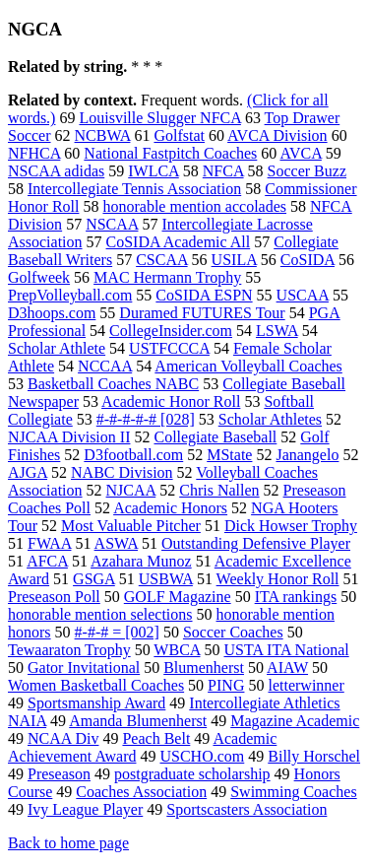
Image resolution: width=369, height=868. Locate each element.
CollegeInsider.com (171, 331)
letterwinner (306, 685)
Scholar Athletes (270, 419)
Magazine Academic (295, 721)
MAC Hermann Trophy (167, 277)
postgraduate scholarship (192, 774)
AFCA (47, 561)
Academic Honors (170, 508)
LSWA (277, 331)
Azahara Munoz (141, 561)
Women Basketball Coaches (96, 685)
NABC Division (122, 472)
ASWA (116, 543)
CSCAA (161, 260)
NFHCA (34, 153)
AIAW (287, 668)
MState (229, 455)
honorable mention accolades (194, 206)
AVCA (300, 153)
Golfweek (39, 277)
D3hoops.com (52, 313)
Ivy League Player (85, 809)
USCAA (303, 295)
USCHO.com (202, 756)
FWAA (49, 543)
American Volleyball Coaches (248, 366)
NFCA (223, 171)
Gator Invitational (84, 668)
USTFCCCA (169, 348)
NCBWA (103, 135)
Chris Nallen (219, 490)
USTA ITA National (286, 650)
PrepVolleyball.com (70, 295)
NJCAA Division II (69, 437)
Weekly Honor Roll (278, 579)
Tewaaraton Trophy (69, 650)
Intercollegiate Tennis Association (134, 189)
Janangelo (307, 455)
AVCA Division (277, 135)
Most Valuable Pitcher (131, 526)
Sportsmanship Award (96, 703)
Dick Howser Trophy (291, 526)
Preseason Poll (54, 597)
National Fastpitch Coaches (170, 153)
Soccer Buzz (307, 171)
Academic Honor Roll (171, 401)
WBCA (177, 650)
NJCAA (131, 490)
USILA (234, 260)
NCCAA (105, 366)
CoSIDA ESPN (204, 295)
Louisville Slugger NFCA (159, 118)
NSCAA (112, 224)
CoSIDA (307, 260)
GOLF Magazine (178, 597)
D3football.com (133, 455)
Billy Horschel (314, 756)
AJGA (28, 472)
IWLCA (154, 171)
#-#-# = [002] (117, 632)
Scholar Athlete (57, 348)
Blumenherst (204, 668)
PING (226, 685)
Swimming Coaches (293, 792)
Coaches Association (141, 792)
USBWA (166, 579)
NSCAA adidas (56, 171)
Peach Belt (156, 738)
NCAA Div (63, 738)
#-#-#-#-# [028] (146, 419)
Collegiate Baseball (215, 437)
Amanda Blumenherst (138, 721)
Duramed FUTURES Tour (202, 313)
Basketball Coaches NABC (113, 384)
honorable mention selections (100, 614)
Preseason (59, 774)
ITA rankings (296, 597)
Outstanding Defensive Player (256, 543)
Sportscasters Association (246, 809)
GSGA (94, 579)
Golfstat (179, 135)
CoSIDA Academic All (179, 242)
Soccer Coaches (233, 632)
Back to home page (68, 843)
